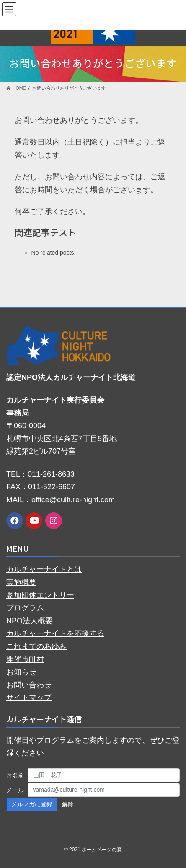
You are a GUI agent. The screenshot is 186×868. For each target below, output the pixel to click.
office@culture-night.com (73, 500)
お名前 (15, 775)
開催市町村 (25, 659)
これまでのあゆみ (36, 646)
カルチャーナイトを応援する (55, 633)
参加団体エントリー (40, 595)
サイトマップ (29, 697)
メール (15, 790)
